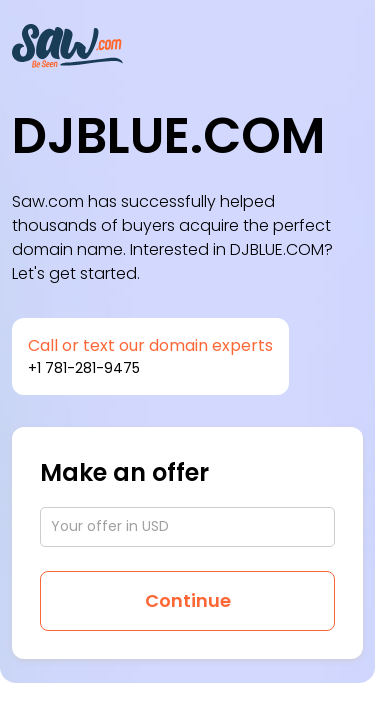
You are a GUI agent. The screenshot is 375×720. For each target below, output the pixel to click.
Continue (188, 600)
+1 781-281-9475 (84, 368)
